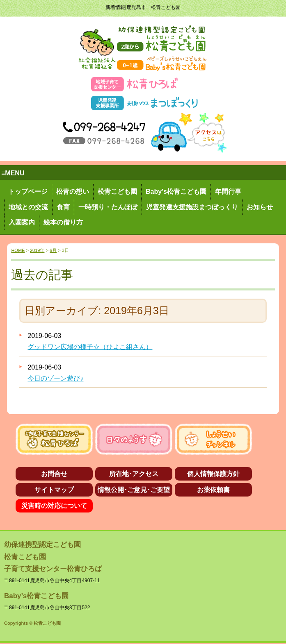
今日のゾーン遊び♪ (55, 378)
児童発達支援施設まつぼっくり (192, 207)
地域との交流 (28, 207)
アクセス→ (189, 133)
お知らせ (260, 207)
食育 (63, 207)
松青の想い (73, 192)
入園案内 (22, 222)
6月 (53, 250)
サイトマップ (54, 490)
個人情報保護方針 (213, 474)
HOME (18, 250)
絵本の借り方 (63, 222)
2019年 (37, 250)
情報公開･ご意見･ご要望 (134, 490)
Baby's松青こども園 (176, 192)
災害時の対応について (54, 506)
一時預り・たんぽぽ (108, 207)
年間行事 (228, 192)
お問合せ (54, 474)
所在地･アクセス (134, 474)
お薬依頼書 (213, 490)
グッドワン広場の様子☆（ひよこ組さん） (90, 347)
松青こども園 (117, 192)
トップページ (28, 192)
